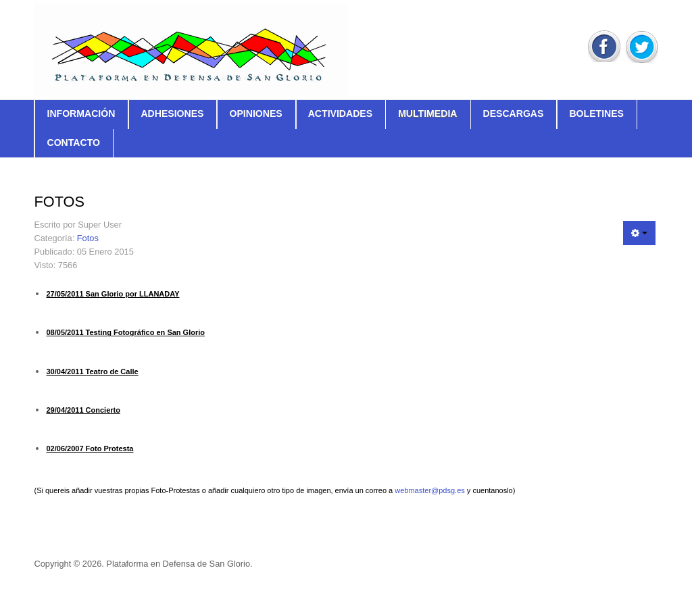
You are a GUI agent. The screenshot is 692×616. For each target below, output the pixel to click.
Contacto (73, 143)
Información (81, 113)
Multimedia (427, 113)
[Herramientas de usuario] (639, 233)
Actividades (340, 113)
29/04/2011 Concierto (83, 410)
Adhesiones (172, 113)
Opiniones (255, 113)
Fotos (88, 238)
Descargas (513, 113)
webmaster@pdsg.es (430, 490)
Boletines (596, 113)
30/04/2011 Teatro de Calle (92, 371)
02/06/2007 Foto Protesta (90, 448)
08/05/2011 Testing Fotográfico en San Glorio (125, 332)
